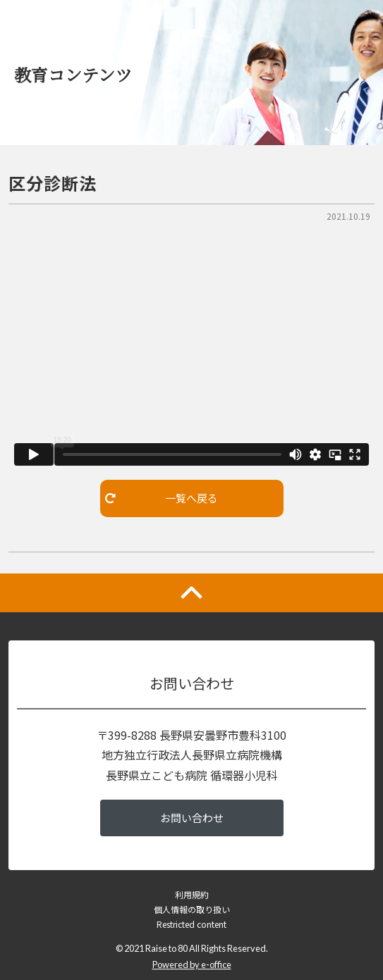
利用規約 (192, 894)
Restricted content (191, 924)
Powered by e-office (192, 965)
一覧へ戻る (162, 498)
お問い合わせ (192, 818)
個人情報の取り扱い (192, 909)
